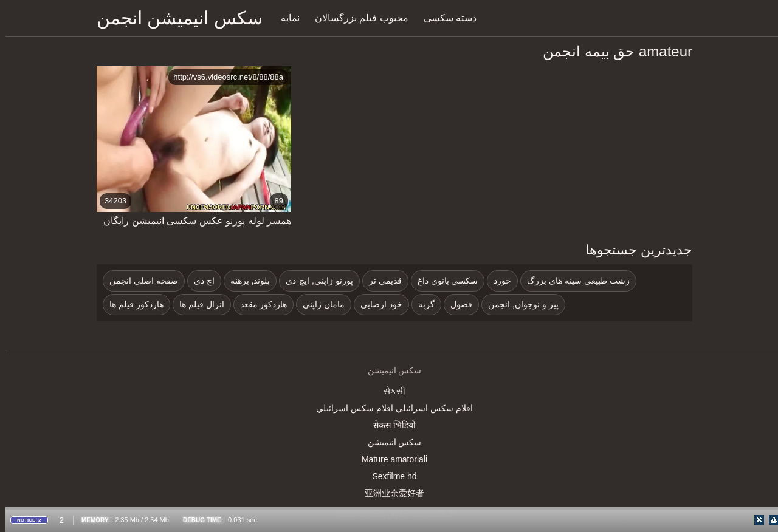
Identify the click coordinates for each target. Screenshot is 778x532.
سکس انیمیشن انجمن (174, 18)
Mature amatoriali (389, 459)
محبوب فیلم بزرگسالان (356, 18)
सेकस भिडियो (389, 425)
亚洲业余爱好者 (389, 493)
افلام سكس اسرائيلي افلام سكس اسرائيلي (389, 408)
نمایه (285, 18)
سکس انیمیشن (389, 442)
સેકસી (389, 391)
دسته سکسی (445, 18)
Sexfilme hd (389, 476)
